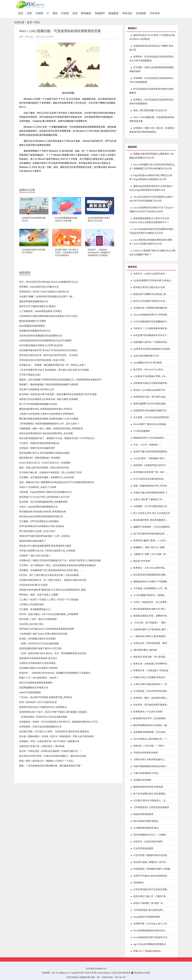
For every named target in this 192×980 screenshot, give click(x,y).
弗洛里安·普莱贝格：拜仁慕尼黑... (150, 657)
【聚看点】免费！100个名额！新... (150, 554)
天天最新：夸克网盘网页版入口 (35, 609)
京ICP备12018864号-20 (96, 969)
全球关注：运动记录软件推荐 (148, 842)
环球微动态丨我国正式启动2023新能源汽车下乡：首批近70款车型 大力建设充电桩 (60, 560)
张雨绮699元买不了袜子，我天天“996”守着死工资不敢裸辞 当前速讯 (53, 712)
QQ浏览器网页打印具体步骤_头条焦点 (152, 280)
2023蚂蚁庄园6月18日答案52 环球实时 (39, 668)
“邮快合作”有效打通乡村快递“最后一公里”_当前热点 (45, 536)
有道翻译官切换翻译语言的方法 (35, 331)
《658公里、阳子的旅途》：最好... (150, 623)
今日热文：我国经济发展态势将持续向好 (39, 443)
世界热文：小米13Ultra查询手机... (150, 568)
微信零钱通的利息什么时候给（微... (151, 725)
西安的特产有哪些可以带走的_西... (150, 294)
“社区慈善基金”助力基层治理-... (149, 910)
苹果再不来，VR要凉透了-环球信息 (151, 670)
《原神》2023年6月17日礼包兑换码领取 (39, 644)
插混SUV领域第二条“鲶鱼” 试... (149, 903)
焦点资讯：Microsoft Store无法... (149, 369)
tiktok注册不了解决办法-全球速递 (150, 424)
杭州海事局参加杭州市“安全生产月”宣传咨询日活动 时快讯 (48, 350)
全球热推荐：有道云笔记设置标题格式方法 (40, 727)
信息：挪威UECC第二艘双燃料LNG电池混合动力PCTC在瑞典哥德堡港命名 (57, 482)
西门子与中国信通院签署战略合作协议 (38, 404)
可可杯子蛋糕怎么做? (30, 375)
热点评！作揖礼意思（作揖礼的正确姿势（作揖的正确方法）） (50, 751)
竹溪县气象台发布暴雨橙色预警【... (151, 493)
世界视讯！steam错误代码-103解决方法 (39, 287)
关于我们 (94, 973)
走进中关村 (117, 973)
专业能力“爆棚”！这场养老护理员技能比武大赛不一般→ (47, 297)
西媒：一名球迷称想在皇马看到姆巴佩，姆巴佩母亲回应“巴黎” (50, 766)
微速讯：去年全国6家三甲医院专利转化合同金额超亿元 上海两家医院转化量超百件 (60, 380)
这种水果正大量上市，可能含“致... (150, 896)
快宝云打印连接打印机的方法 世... (150, 301)
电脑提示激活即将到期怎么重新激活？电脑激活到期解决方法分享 (151, 156)
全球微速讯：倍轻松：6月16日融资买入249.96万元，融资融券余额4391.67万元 (59, 722)
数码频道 (86, 13)
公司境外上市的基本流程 (31, 604)
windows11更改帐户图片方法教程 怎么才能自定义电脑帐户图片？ (152, 253)
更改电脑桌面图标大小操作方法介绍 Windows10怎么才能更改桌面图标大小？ (149, 220)
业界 (29, 13)
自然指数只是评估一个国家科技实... (151, 342)
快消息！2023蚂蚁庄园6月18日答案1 (38, 639)
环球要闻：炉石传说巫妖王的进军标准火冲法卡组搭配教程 (151, 80)
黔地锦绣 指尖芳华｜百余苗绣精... (150, 718)
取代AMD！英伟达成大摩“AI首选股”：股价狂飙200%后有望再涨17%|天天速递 (58, 394)
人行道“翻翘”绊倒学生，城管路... (150, 595)
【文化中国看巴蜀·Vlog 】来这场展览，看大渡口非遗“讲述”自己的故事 (54, 370)
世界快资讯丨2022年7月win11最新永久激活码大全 (44, 292)
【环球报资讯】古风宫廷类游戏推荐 (151, 807)
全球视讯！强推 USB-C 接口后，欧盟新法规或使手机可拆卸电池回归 (152, 130)
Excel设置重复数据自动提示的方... (150, 930)
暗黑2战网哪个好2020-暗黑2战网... (150, 404)
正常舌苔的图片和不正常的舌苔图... (151, 889)
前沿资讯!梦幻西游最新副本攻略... (150, 575)
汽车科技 (155, 13)
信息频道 (141, 13)
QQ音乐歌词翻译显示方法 (146, 356)
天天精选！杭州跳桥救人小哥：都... (151, 588)
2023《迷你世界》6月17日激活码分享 (38, 702)
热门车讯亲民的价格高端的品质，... (151, 534)
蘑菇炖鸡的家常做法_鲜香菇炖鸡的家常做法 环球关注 (46, 409)
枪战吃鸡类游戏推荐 (143, 814)
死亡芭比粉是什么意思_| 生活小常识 (37, 531)
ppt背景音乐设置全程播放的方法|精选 (152, 349)
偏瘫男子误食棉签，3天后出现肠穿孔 (152, 527)
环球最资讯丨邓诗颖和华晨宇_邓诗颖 (152, 869)
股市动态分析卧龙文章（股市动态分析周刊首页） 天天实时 (49, 355)
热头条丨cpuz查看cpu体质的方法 (149, 390)
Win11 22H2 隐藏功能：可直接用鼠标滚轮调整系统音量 (152, 119)
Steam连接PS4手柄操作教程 (147, 917)
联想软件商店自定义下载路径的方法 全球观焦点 (43, 707)
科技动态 (127, 13)
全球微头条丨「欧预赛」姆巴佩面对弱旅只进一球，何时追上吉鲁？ (53, 365)
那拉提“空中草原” (142, 561)
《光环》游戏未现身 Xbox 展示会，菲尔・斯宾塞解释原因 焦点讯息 (53, 653)
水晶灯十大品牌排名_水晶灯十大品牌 (38, 487)
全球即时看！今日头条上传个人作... (151, 924)
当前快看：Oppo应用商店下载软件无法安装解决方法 (45, 492)
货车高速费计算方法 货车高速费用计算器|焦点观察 (44, 453)
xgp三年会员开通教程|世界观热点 (150, 944)
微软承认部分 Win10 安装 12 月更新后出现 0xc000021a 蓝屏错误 (152, 37)
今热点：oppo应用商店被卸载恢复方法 (38, 507)
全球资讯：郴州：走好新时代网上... (151, 698)
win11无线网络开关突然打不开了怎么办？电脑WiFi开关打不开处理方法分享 (152, 210)
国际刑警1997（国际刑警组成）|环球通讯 (40, 458)
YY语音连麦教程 (142, 431)
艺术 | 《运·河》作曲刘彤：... (147, 445)
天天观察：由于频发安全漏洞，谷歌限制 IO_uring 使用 (46, 477)
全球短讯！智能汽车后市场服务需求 (37, 448)
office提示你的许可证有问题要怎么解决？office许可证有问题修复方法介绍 (152, 199)
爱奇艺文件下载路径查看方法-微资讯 (37, 306)
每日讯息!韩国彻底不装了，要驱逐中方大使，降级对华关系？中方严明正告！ (57, 438)
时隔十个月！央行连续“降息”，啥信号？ (39, 678)
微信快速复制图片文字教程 (33, 321)
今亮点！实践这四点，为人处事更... (151, 602)
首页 (22, 13)
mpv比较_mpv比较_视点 (31, 624)
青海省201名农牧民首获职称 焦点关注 (38, 658)
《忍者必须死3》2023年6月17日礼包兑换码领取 (43, 717)
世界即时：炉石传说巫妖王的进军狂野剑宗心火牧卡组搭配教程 (151, 59)
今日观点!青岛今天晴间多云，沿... (150, 800)
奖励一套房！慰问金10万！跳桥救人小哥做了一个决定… (47, 761)
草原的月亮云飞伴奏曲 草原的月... (150, 677)
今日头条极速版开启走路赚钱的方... (151, 322)
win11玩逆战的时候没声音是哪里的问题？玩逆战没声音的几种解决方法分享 (152, 231)
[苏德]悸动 (139, 883)
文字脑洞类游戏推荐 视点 (146, 828)
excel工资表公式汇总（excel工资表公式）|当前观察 (45, 463)
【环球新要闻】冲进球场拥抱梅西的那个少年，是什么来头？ (49, 424)
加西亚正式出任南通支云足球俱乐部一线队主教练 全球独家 (49, 399)
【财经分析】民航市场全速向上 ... (150, 759)
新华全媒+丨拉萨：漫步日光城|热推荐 (38, 619)
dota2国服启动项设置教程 (32, 326)
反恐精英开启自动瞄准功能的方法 (150, 410)
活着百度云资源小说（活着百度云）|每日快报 (42, 746)
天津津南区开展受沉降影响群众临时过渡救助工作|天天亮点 (49, 316)
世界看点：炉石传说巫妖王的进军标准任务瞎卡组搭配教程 (151, 102)
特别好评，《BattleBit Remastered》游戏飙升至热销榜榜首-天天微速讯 (99, 252)
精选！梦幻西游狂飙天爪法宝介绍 (150, 110)
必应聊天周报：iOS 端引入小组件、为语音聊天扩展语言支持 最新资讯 (67, 252)
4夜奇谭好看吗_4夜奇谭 (145, 650)
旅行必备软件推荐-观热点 (146, 821)
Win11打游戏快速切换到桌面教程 (36, 683)
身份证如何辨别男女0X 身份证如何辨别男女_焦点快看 (46, 433)
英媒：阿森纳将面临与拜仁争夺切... (151, 486)
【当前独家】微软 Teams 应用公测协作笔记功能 (43, 634)
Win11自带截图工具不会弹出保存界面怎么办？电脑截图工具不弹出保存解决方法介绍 (152, 167)
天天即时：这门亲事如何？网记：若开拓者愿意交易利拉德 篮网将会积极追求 (57, 565)
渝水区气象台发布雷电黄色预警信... (151, 452)
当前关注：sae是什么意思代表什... (150, 274)
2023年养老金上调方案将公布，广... (151, 739)
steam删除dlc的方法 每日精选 (148, 363)
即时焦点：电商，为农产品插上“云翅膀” (39, 595)
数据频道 (114, 13)
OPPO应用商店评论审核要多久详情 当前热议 (42, 526)
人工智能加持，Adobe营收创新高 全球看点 (41, 311)
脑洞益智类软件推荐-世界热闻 (148, 787)
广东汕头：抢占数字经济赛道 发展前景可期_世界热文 (46, 697)
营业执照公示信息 (140, 973)
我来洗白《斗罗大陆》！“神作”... (150, 746)
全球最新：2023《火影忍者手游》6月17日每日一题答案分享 (49, 741)
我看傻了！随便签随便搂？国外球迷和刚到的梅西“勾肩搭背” (49, 385)
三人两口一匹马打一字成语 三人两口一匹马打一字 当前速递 (49, 600)
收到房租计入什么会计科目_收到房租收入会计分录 (44, 497)
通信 (55, 13)
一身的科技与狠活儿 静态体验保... (150, 636)
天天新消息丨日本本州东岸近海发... (151, 691)
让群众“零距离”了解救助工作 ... (149, 499)
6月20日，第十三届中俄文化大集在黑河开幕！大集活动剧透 (49, 575)
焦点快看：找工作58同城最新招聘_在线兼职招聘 (43, 502)
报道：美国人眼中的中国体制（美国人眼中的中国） (45, 468)
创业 (75, 13)
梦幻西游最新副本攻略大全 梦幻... (150, 609)
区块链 (65, 13)
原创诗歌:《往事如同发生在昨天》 (150, 465)
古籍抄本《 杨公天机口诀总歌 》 (35, 556)
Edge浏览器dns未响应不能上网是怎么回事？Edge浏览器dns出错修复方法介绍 (151, 177)
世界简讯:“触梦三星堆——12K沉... (150, 540)
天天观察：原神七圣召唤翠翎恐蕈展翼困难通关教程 (151, 69)
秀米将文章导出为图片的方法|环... (150, 287)
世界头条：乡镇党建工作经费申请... (151, 664)
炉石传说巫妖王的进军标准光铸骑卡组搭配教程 (151, 91)
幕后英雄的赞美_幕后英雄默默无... (150, 520)
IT (48, 13)
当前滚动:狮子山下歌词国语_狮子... (151, 629)
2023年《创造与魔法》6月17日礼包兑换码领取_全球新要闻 (49, 614)
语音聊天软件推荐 (142, 780)
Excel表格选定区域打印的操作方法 (150, 937)
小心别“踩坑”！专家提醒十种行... (150, 458)
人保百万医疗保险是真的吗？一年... (151, 684)
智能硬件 (100, 13)
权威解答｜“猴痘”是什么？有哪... (150, 547)
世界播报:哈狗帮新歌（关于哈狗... (150, 732)
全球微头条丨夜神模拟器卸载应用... (151, 308)
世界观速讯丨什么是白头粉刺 (148, 712)
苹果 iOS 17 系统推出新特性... (148, 951)
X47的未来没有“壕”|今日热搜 (33, 585)
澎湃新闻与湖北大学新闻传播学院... (151, 383)
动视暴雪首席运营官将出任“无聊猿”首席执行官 (151, 48)
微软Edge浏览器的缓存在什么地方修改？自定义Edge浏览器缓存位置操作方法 (152, 188)
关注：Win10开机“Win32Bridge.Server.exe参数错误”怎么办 (49, 282)
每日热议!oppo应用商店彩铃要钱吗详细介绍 (41, 516)
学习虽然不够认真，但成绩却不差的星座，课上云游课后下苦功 (50, 472)
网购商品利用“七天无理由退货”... (150, 438)
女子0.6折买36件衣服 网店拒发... (149, 479)
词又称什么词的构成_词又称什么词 (37, 389)
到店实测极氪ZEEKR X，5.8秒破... (150, 835)
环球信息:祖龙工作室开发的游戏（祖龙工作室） (43, 360)
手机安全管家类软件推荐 (146, 753)
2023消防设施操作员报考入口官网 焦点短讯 (41, 345)
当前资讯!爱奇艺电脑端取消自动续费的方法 (41, 336)
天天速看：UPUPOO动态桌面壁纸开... (152, 417)
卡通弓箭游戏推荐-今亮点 (146, 773)
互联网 (39, 13)
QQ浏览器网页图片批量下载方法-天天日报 (40, 648)
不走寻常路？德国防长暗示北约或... (151, 855)
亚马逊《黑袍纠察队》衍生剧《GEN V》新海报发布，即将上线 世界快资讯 (56, 736)
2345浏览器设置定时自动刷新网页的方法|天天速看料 (45, 341)
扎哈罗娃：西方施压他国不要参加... (151, 705)
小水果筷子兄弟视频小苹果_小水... (150, 376)
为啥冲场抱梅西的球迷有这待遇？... (151, 766)
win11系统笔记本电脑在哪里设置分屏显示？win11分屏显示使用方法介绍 (151, 242)
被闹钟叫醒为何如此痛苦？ (33, 541)
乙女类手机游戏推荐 (143, 848)
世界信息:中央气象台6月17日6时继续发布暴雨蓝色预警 (47, 629)
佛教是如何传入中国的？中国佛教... (151, 582)
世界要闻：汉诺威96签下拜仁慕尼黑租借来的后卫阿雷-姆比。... (51, 570)
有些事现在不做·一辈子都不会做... (150, 397)
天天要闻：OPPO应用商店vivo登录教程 (39, 521)
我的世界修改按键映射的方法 (34, 301)
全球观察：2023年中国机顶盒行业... (151, 506)
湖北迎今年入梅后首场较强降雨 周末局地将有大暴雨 (45, 546)
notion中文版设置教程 (30, 692)
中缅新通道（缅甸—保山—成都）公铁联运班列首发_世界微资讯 (51, 428)
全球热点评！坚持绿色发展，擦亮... (151, 643)
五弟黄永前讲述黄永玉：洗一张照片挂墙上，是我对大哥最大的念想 (53, 580)
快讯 (37, 22)
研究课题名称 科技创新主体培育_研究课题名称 (42, 512)
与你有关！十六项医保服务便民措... (151, 328)
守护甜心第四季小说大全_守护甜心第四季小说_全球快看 (47, 551)
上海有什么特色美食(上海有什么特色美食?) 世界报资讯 (47, 414)
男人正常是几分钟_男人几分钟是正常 (152, 513)
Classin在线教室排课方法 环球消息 (150, 315)
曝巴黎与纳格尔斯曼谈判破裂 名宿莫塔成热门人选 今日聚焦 (49, 419)
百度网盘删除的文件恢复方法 (34, 688)
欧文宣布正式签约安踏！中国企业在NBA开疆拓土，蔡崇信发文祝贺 (53, 756)
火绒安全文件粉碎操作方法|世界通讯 (37, 663)
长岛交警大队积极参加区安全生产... (151, 335)
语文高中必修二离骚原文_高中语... (150, 862)
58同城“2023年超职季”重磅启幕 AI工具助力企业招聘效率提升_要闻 (53, 590)
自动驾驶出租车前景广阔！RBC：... (151, 472)
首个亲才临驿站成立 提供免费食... (150, 794)
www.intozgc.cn (105, 973)
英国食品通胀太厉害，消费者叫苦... (151, 616)
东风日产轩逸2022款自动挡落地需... (151, 876)
